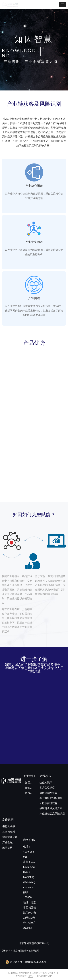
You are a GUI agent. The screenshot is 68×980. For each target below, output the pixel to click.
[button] (63, 4)
